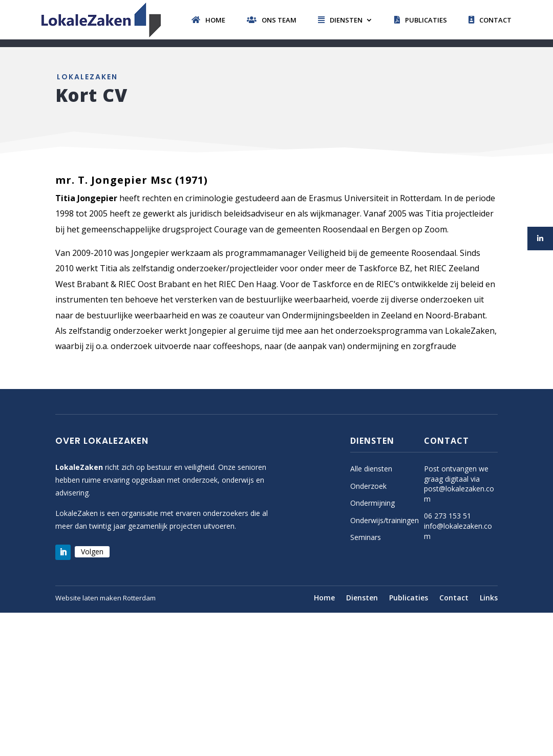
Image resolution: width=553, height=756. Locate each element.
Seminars (366, 537)
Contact (490, 20)
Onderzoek (368, 486)
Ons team (272, 20)
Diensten (340, 20)
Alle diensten (371, 469)
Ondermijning (373, 503)
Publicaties (421, 20)
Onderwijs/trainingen (385, 520)
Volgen (92, 552)
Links (489, 599)
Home (208, 20)
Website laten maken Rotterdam (105, 598)
